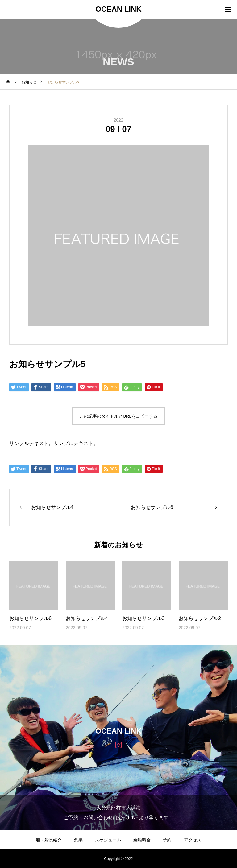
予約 (167, 840)
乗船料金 (142, 840)
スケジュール (108, 840)
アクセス (193, 840)
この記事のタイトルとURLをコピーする (118, 416)
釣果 (78, 840)
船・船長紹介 (49, 840)
